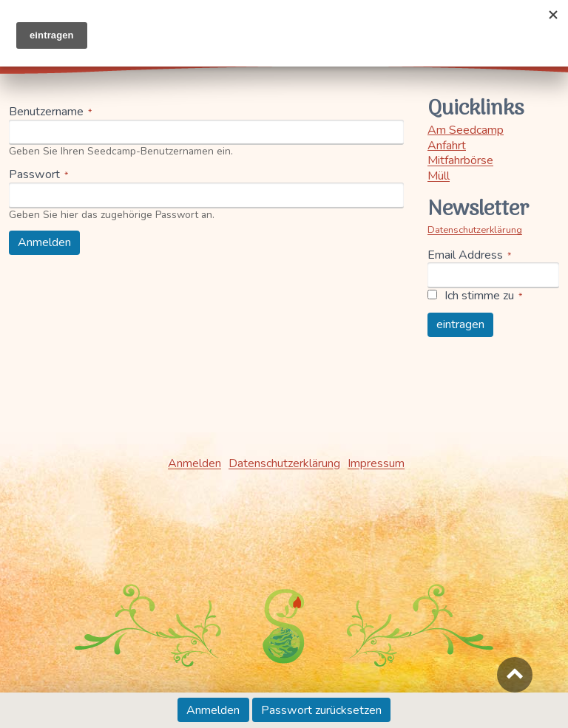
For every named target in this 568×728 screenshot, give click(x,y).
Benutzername (46, 112)
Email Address (465, 255)
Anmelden (217, 712)
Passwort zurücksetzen (321, 710)
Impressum (376, 463)
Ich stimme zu (479, 296)
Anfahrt (447, 146)
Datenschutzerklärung (475, 230)
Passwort (34, 175)
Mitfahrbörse (460, 160)
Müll (439, 176)
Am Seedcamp (466, 130)
